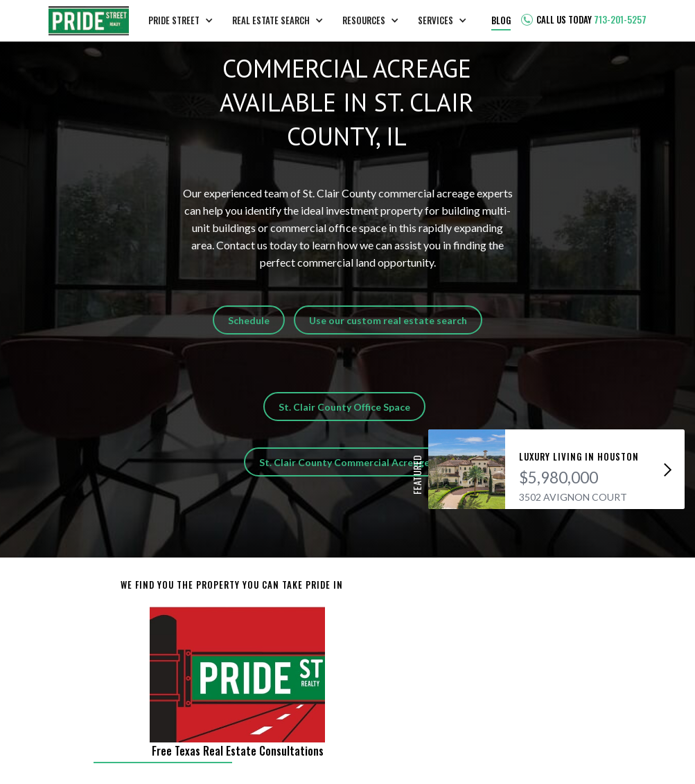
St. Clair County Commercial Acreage (344, 462)
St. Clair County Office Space (344, 407)
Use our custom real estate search (388, 320)
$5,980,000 (558, 478)
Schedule (249, 320)
